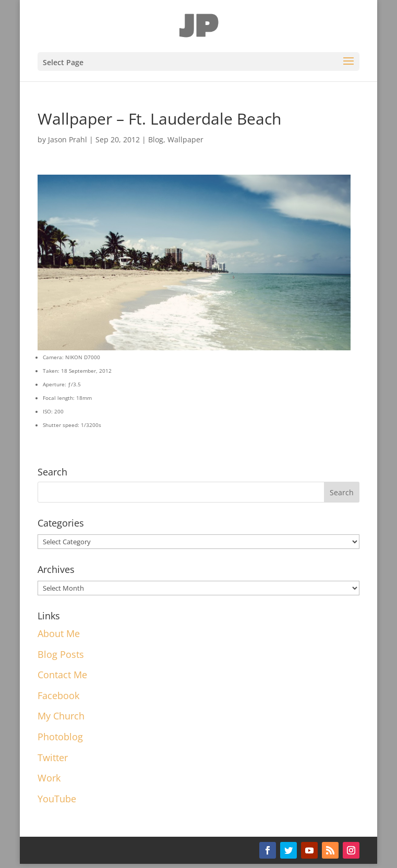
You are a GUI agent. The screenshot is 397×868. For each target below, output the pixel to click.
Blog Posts (61, 654)
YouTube (57, 799)
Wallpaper (185, 139)
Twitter (53, 757)
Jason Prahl (68, 139)
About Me (59, 633)
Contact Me (62, 675)
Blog (156, 139)
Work (49, 778)
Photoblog (60, 737)
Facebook (58, 695)
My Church (61, 716)
